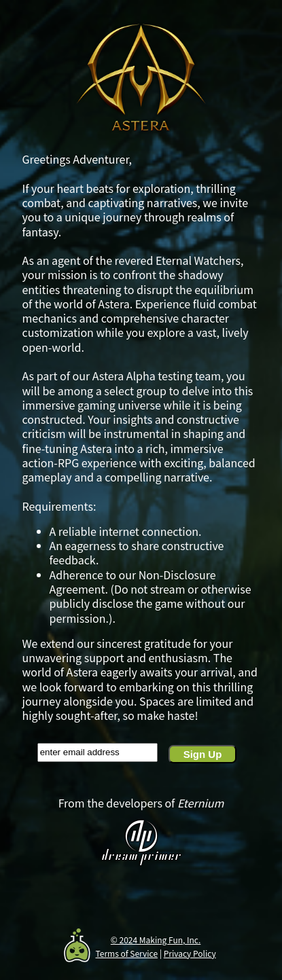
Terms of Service (126, 953)
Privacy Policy (190, 953)
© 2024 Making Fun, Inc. (156, 940)
